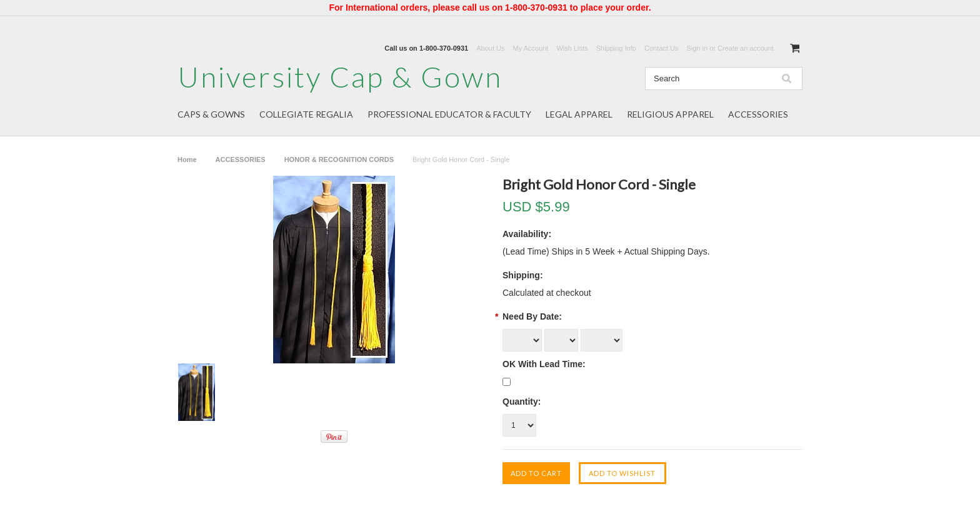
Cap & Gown (340, 77)
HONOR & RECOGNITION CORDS (339, 159)
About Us (490, 48)
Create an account (746, 48)
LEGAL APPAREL (579, 114)
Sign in (697, 48)
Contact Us (661, 48)
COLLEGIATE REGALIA (306, 114)
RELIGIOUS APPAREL (670, 114)
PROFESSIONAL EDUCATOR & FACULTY (449, 114)
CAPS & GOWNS (211, 114)
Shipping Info (616, 48)
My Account (531, 48)
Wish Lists (572, 48)
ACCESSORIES (758, 114)
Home (187, 159)
